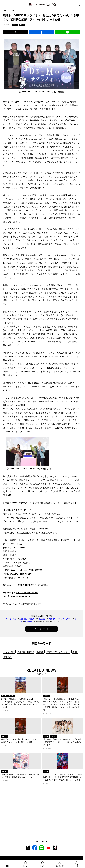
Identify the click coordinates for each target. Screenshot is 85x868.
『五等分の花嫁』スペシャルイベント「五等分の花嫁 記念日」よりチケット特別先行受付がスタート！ (62, 742)
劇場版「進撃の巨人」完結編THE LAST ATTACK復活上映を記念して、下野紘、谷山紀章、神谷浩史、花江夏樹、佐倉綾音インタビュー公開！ (20, 703)
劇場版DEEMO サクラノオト (60, 619)
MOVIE (22, 25)
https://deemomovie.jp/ (27, 593)
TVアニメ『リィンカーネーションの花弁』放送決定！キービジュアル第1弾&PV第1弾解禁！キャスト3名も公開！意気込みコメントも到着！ (62, 777)
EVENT (53, 736)
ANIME (12, 10)
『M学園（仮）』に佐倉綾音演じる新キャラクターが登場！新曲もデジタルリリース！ (20, 776)
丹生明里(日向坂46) (27, 619)
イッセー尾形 (11, 619)
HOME (5, 10)
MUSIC (4, 771)
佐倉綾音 (42, 619)
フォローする (42, 629)
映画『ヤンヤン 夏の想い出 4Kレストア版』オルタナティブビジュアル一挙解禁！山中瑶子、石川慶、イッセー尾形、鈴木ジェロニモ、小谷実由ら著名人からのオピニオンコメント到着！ (62, 704)
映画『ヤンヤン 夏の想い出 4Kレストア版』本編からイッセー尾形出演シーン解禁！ (20, 741)
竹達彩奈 (29, 622)
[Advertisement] (42, 813)
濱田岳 (75, 652)
